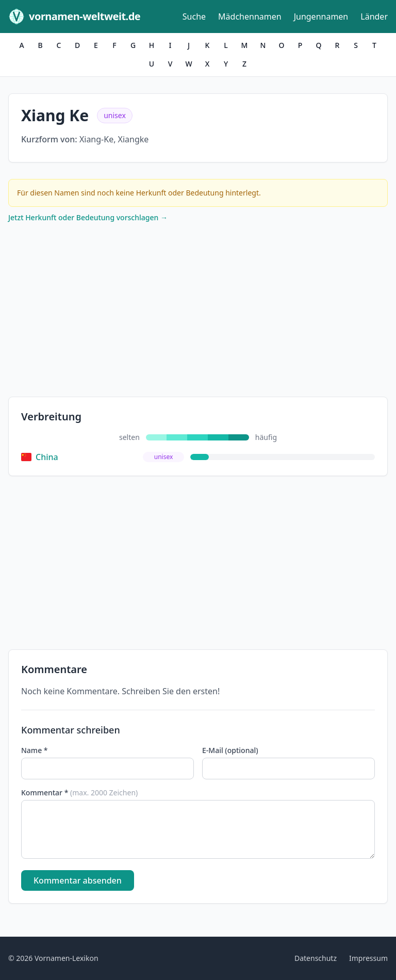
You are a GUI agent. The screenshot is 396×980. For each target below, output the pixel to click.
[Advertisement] (198, 312)
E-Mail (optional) (230, 750)
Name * (34, 750)
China (40, 457)
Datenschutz (316, 958)
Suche (194, 17)
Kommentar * (79, 793)
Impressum (368, 958)
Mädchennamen (250, 17)
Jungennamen (321, 17)
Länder (374, 17)
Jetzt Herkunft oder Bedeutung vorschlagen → (88, 217)
